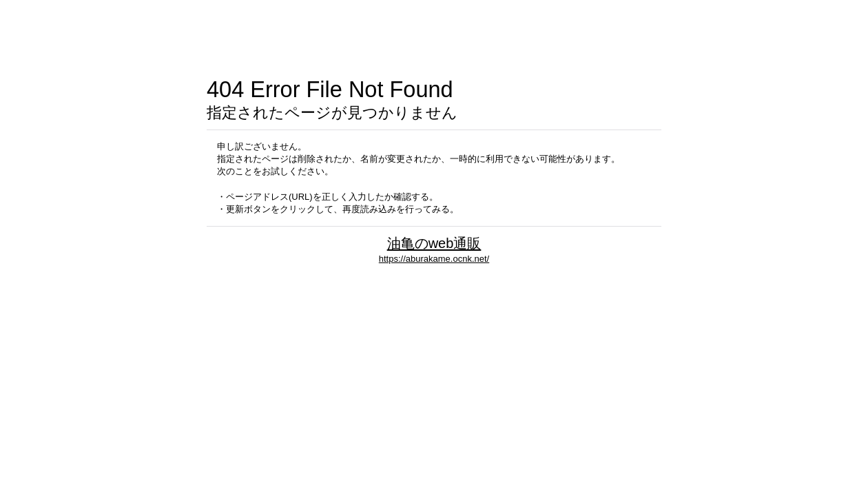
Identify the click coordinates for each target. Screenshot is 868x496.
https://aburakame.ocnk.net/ (434, 259)
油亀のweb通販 (434, 243)
